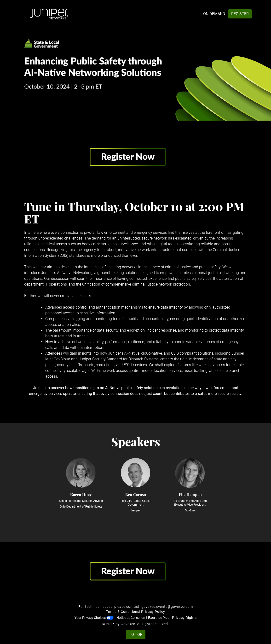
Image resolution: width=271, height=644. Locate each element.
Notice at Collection (131, 618)
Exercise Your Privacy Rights (172, 618)
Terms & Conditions (123, 612)
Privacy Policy (153, 612)
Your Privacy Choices (94, 618)
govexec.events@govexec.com (167, 607)
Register (240, 14)
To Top (136, 635)
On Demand (214, 14)
